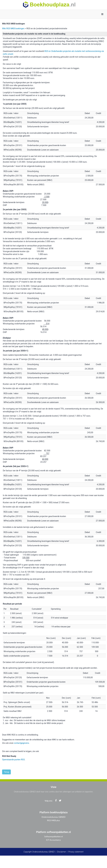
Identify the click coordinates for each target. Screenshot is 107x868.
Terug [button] (6, 772)
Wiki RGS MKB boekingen (13, 29)
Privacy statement (76, 852)
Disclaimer (61, 852)
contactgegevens (21, 743)
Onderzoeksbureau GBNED (53, 817)
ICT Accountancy (54, 840)
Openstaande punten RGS (13, 760)
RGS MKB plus (53, 820)
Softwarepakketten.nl (53, 836)
